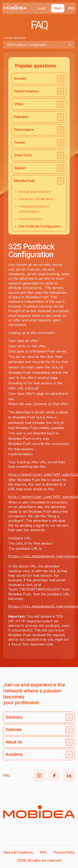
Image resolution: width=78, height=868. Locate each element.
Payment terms (30, 219)
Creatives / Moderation (36, 199)
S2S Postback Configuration (40, 226)
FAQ (6, 775)
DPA (43, 852)
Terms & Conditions (18, 852)
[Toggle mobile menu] (71, 8)
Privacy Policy (64, 852)
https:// (16, 607)
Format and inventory (34, 192)
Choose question (14, 38)
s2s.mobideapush (39, 607)
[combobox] (39, 45)
